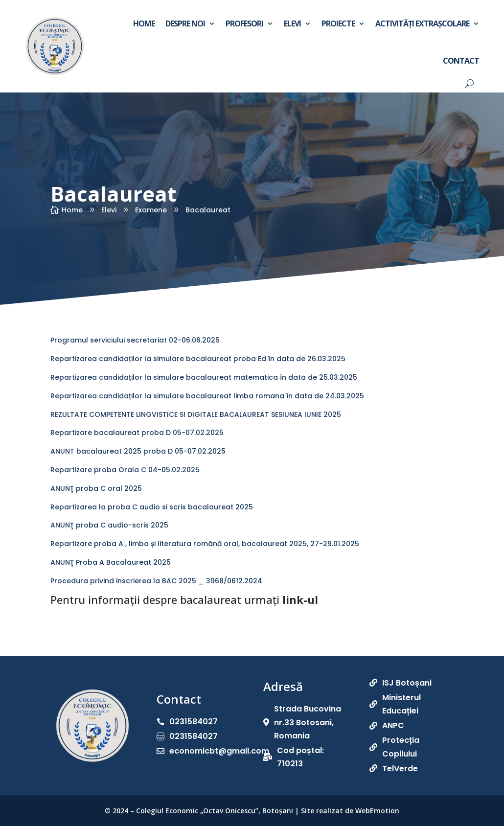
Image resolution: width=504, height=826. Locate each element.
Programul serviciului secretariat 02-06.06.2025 (135, 340)
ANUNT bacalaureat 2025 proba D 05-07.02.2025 (138, 451)
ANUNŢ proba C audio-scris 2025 (109, 525)
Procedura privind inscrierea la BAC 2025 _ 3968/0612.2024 (156, 581)
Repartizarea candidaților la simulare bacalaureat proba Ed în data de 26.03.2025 (198, 359)
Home (144, 23)
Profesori (244, 23)
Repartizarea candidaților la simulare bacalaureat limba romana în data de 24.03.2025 (207, 396)
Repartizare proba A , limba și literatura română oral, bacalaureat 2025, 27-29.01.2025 (205, 544)
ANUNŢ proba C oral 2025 (96, 488)
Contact (461, 61)
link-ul (300, 599)
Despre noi (185, 23)
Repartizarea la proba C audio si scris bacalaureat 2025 (152, 507)
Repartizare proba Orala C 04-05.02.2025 (125, 470)
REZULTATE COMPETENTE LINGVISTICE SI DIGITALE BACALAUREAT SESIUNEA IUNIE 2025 (196, 414)
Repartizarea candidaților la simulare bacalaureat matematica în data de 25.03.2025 (204, 377)
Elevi (292, 23)
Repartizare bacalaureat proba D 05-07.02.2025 (137, 433)
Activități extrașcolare (422, 23)
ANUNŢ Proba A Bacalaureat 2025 (111, 562)
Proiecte (338, 23)
